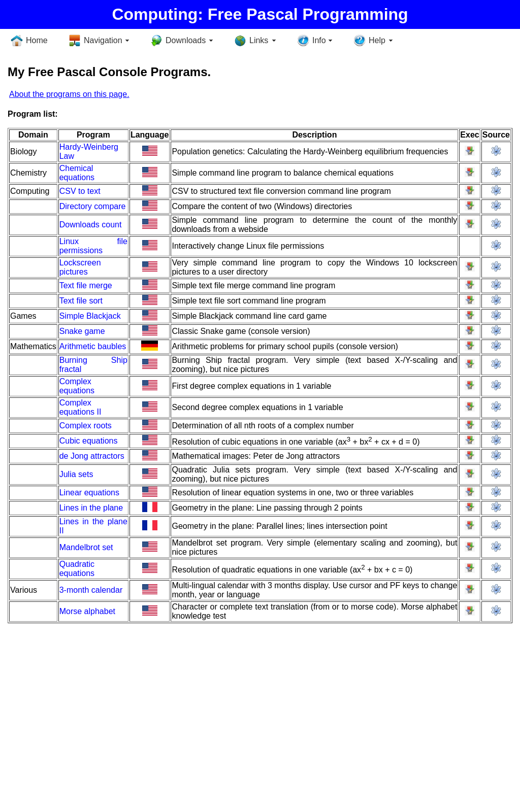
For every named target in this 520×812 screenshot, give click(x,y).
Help (377, 40)
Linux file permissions (93, 246)
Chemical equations (77, 173)
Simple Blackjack (90, 316)
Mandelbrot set (86, 547)
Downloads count (91, 225)
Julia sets (76, 474)
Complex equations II (80, 407)
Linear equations (89, 493)
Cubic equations (89, 441)
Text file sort (81, 301)
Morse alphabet (87, 611)
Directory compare (93, 206)
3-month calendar (91, 590)
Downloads (186, 40)
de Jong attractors (92, 456)
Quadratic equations (77, 569)
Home (37, 40)
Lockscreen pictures (80, 267)
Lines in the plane (91, 508)
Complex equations (77, 386)
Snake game (82, 331)
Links (259, 40)
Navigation (103, 40)
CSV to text (80, 191)
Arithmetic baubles (93, 346)
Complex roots (86, 426)
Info (319, 40)
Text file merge (86, 285)
